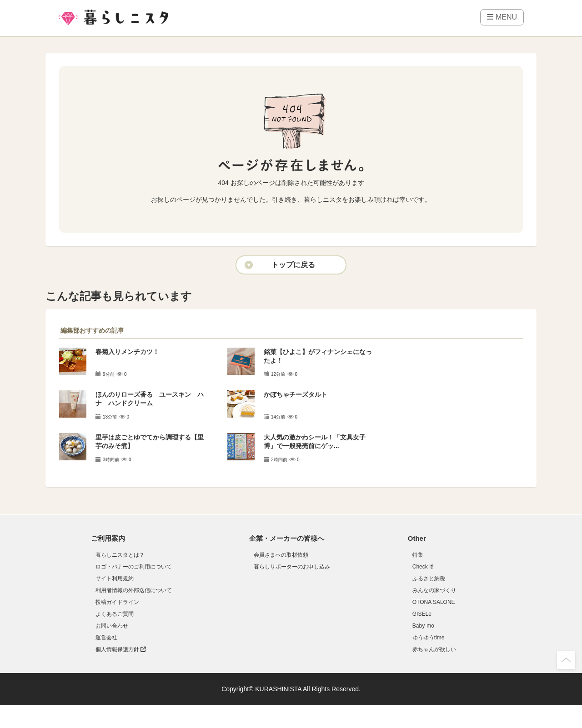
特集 (418, 555)
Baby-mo (423, 626)
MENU (502, 17)
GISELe (422, 614)
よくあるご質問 (115, 614)
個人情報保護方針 (121, 649)
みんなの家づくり (434, 590)
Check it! (423, 567)
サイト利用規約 (115, 578)
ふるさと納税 (429, 578)
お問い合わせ (112, 626)
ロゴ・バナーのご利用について (134, 567)
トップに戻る (293, 265)
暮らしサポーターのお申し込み (292, 567)
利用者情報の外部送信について (134, 590)
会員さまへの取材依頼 (281, 555)
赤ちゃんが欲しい (434, 649)
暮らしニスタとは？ (120, 555)
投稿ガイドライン (117, 602)
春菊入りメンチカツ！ (127, 352)
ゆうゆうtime (429, 638)
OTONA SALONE (434, 602)
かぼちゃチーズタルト (296, 394)
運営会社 (106, 638)
